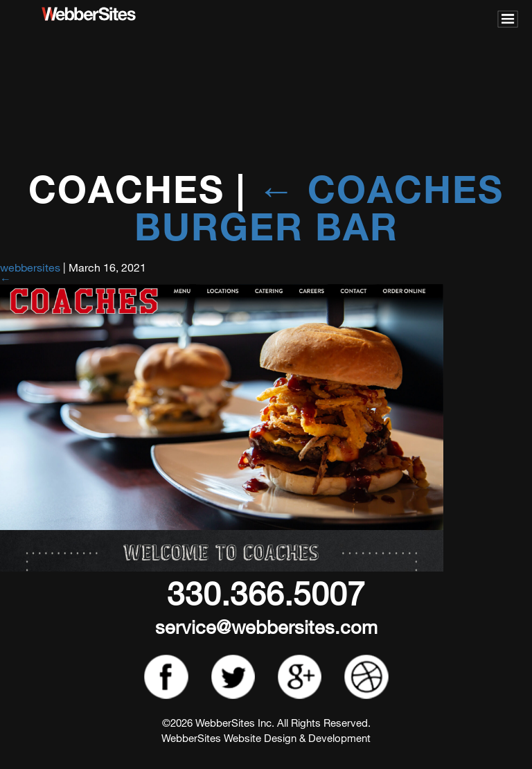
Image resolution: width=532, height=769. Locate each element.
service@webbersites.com (266, 627)
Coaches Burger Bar (319, 208)
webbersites (30, 267)
